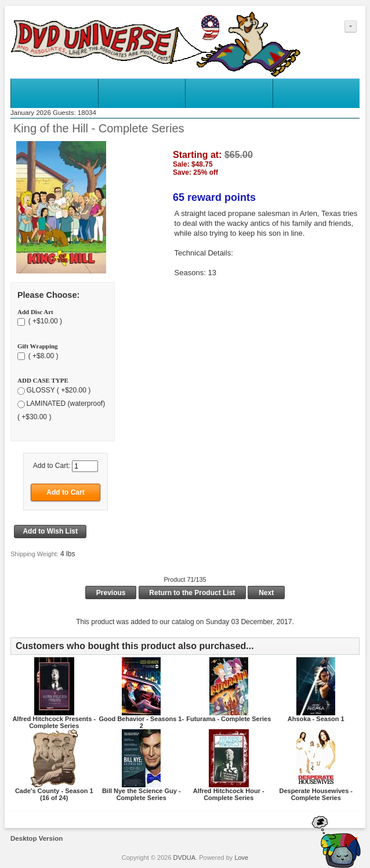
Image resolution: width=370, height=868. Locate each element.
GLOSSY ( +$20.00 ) (58, 390)
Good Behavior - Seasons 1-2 (141, 722)
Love (241, 858)
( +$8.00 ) (42, 356)
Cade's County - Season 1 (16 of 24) (54, 794)
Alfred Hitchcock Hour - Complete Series (229, 794)
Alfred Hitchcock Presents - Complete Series (54, 722)
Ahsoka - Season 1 (316, 719)
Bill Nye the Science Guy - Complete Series (142, 794)
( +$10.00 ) (44, 322)
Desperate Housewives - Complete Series (316, 794)
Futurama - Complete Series (228, 719)
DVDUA (185, 858)
